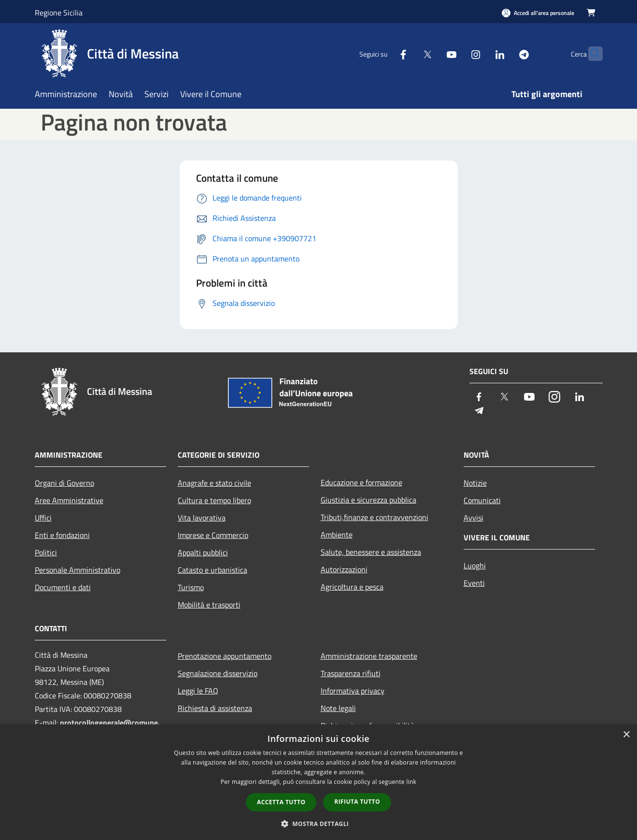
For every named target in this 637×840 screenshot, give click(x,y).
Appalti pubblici (203, 552)
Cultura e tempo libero (214, 500)
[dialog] (318, 782)
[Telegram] (505, 53)
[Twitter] (409, 53)
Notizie (475, 483)
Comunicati (482, 500)
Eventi (474, 583)
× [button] (626, 735)
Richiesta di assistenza (215, 708)
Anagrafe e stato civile (214, 483)
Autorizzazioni (344, 569)
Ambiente (337, 535)
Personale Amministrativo (78, 570)
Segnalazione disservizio (218, 673)
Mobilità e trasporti (209, 605)
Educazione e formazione (361, 482)
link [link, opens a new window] (411, 782)
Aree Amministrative (69, 500)
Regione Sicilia (59, 13)
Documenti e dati (63, 587)
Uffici (43, 518)
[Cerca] (591, 54)
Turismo (191, 587)
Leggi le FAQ (198, 691)
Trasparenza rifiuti (351, 673)
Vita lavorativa (202, 518)
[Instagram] (457, 53)
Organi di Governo (64, 483)
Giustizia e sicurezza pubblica (368, 500)
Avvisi (474, 518)
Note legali (338, 708)
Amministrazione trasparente (369, 656)
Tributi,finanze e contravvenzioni (375, 517)
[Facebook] (384, 53)
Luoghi (475, 565)
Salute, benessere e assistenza (371, 552)
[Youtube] (433, 53)
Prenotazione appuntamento (225, 656)
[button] (319, 824)
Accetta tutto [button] (281, 802)
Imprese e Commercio (213, 535)
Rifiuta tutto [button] (357, 802)
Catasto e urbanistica (212, 570)
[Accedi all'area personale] (538, 13)
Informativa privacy (353, 691)
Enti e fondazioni (62, 535)
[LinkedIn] (481, 53)
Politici (46, 552)
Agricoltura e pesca (352, 587)
